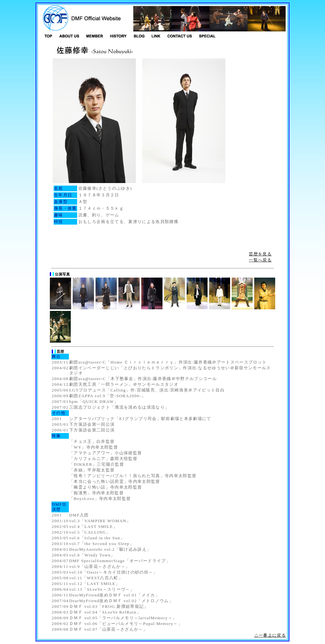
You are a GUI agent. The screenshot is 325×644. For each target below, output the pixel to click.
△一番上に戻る (270, 635)
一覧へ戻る (260, 260)
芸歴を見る (260, 254)
